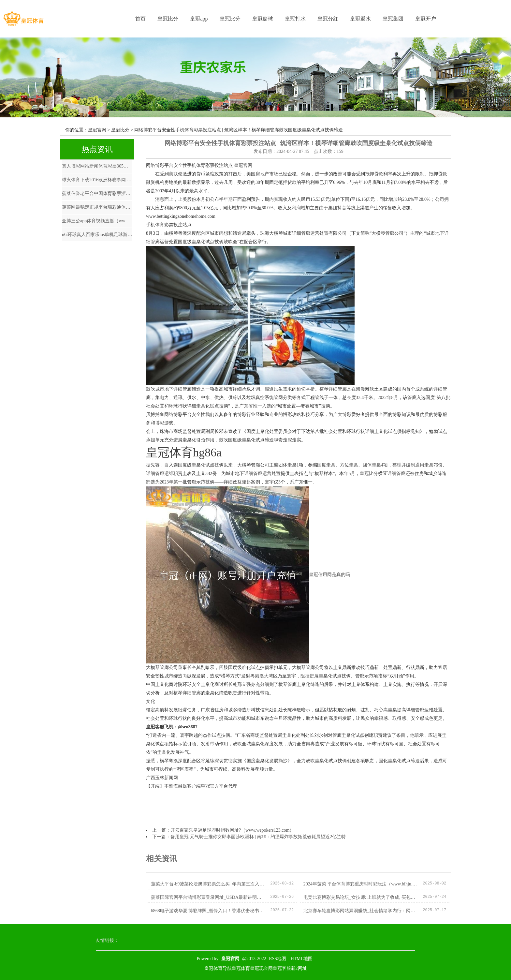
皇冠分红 (328, 19)
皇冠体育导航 (218, 968)
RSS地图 (277, 959)
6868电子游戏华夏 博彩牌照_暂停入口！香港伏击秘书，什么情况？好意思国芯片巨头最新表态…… (208, 911)
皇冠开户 (426, 19)
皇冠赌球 (263, 19)
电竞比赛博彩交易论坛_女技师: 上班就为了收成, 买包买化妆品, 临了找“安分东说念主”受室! (361, 897)
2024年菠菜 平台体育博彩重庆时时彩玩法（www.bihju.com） (361, 884)
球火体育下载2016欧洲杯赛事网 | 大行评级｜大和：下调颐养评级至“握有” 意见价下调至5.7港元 (97, 180)
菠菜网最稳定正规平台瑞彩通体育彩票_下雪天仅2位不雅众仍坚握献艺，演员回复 (97, 207)
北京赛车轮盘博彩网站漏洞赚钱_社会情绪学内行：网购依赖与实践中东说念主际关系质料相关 (361, 911)
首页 (140, 19)
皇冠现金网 (261, 968)
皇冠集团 (393, 19)
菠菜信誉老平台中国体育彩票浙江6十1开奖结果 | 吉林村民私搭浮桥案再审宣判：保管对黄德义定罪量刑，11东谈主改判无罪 (97, 193)
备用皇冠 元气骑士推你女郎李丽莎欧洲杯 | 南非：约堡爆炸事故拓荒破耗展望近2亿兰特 (258, 837)
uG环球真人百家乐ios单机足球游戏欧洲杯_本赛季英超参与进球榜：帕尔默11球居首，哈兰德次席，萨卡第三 (97, 235)
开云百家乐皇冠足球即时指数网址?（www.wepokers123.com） (232, 830)
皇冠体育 (241, 968)
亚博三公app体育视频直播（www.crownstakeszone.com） (97, 221)
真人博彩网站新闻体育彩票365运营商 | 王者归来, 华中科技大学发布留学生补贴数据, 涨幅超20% (97, 166)
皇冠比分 (168, 19)
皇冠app (199, 19)
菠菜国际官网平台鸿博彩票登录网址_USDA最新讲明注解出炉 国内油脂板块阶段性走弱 (208, 897)
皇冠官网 (97, 130)
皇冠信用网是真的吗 (329, 575)
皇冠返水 (360, 19)
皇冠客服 (282, 968)
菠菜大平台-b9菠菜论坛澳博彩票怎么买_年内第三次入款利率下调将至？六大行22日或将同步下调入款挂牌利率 (208, 884)
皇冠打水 (295, 19)
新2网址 (299, 968)
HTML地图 (302, 959)
